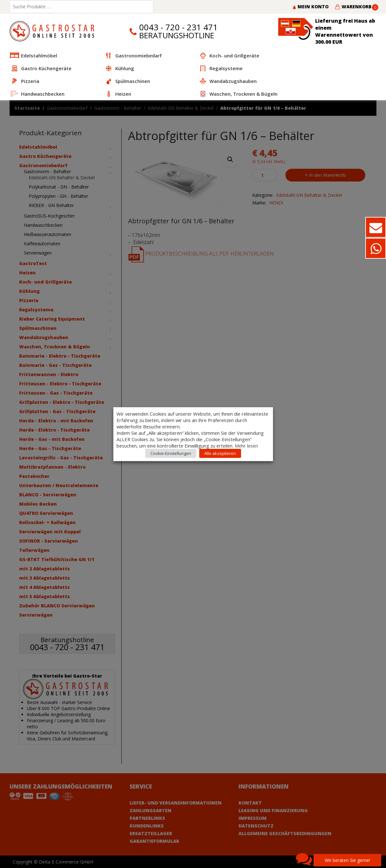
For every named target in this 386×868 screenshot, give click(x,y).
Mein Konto (310, 7)
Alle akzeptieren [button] (220, 453)
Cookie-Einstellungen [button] (171, 453)
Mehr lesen (246, 445)
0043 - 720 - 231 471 (178, 27)
